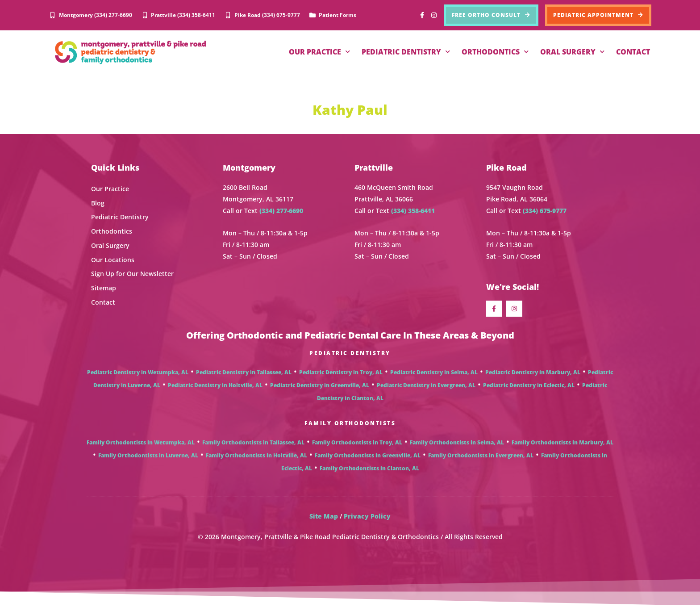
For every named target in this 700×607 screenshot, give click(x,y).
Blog (98, 203)
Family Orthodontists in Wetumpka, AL (141, 444)
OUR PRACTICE (319, 52)
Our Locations (113, 259)
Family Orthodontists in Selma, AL (457, 444)
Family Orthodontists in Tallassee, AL (253, 444)
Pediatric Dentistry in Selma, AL (434, 374)
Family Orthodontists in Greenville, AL (368, 457)
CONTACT (633, 52)
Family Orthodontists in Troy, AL (357, 444)
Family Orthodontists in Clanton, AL (369, 470)
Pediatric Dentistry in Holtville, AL (215, 387)
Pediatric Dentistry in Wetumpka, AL (138, 374)
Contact (103, 301)
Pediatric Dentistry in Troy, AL (341, 374)
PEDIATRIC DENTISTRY (406, 52)
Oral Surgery (110, 245)
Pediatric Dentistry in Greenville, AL (320, 387)
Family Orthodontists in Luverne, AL (148, 457)
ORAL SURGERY (572, 52)
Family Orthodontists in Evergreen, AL (481, 457)
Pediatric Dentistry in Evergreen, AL (426, 387)
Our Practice (110, 189)
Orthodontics (112, 231)
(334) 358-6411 (413, 211)
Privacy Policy (367, 517)
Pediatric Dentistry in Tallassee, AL (244, 374)
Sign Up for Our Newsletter (132, 273)
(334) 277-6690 (281, 211)
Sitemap (104, 287)
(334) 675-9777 (545, 211)
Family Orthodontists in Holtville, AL (256, 457)
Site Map (324, 517)
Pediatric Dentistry (120, 217)
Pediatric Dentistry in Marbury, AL (533, 374)
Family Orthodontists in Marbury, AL (562, 444)
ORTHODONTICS (495, 52)
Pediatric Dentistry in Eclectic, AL (529, 387)
